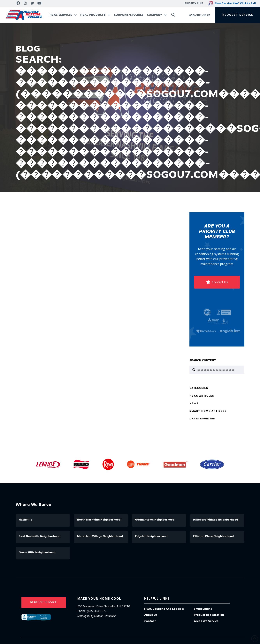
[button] (238, 15)
